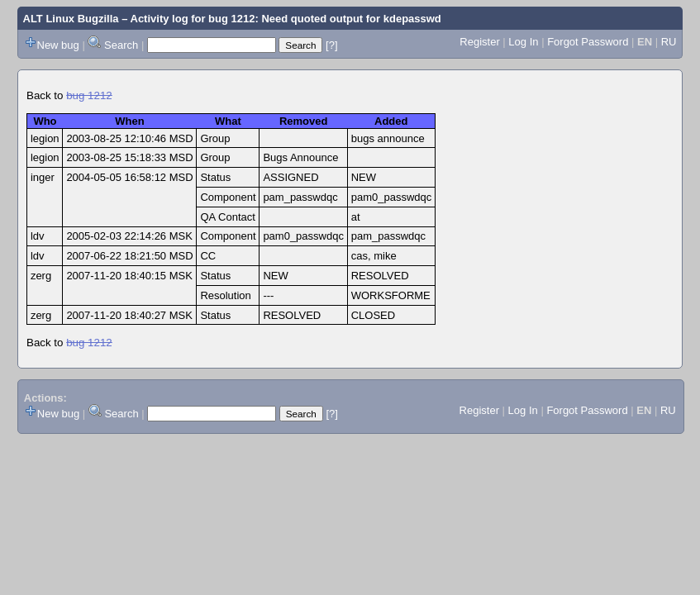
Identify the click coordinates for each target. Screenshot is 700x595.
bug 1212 (89, 95)
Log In (523, 42)
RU (669, 42)
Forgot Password (588, 42)
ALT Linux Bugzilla (71, 19)
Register (479, 42)
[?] (331, 45)
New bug (58, 45)
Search (121, 45)
